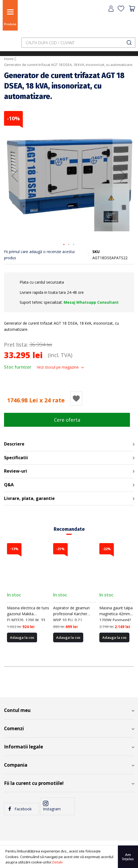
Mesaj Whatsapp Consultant (91, 302)
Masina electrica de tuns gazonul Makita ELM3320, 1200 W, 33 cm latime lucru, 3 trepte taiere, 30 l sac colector (28, 620)
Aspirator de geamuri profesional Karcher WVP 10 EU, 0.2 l (71, 614)
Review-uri (16, 471)
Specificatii (16, 458)
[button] (15, 176)
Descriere (14, 444)
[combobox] (78, 43)
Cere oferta (67, 420)
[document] (69, 857)
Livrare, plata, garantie (29, 498)
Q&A (9, 485)
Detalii (57, 862)
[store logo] (34, 19)
